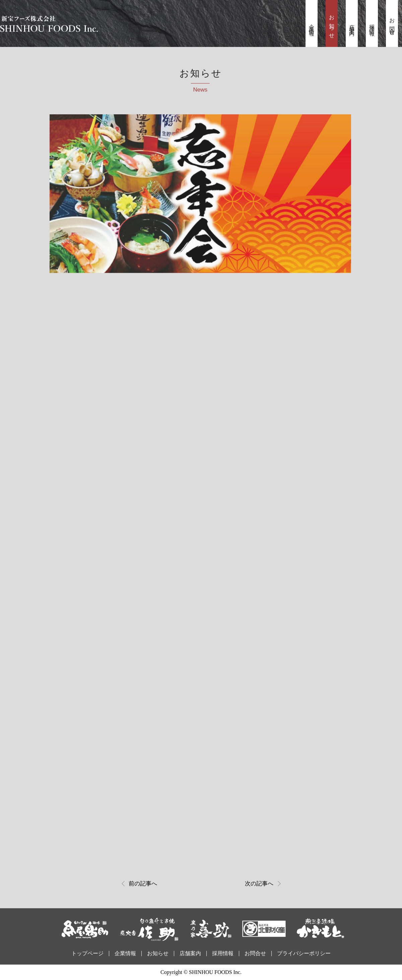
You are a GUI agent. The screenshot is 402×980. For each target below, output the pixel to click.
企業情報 (312, 24)
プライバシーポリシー (304, 953)
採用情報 (372, 24)
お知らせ (332, 24)
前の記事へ (143, 884)
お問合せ (392, 24)
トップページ (87, 953)
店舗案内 (352, 24)
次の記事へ (259, 884)
